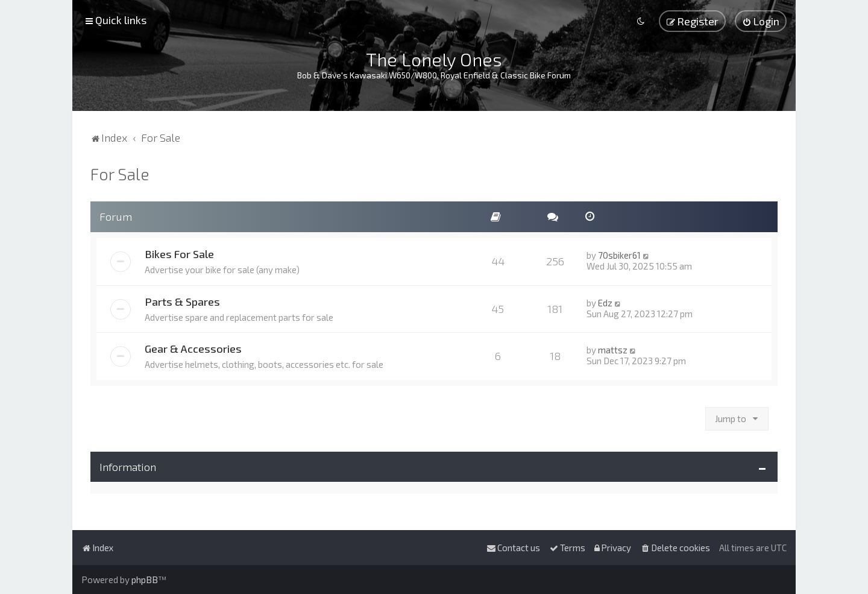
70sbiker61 (619, 255)
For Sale (120, 174)
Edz (605, 303)
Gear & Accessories (193, 349)
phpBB (145, 580)
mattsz (613, 350)
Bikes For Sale (179, 254)
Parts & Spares (182, 302)
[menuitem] (761, 21)
